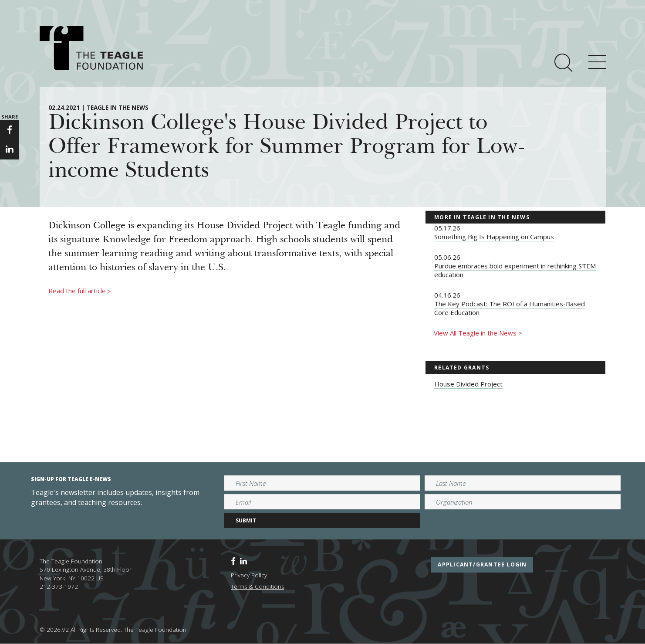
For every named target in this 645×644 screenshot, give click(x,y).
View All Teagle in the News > (478, 333)
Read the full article (80, 291)
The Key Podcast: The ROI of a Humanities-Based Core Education (510, 308)
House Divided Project (468, 384)
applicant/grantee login (482, 564)
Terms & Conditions (257, 586)
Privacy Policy (249, 575)
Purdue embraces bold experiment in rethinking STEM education (515, 270)
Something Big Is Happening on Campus (494, 237)
